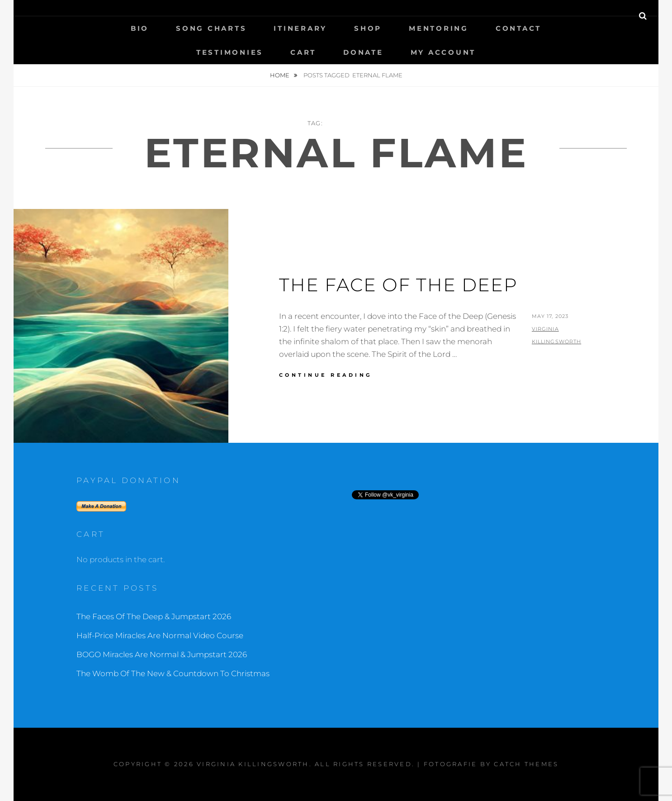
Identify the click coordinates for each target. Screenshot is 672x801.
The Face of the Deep (398, 285)
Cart (303, 52)
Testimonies (230, 52)
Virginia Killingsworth (253, 764)
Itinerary (300, 28)
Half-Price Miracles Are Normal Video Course (160, 635)
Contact (518, 28)
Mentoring (439, 28)
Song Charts (211, 28)
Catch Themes (526, 764)
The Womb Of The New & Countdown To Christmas (173, 673)
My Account (443, 52)
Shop (368, 28)
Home (280, 75)
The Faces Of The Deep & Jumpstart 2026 (154, 616)
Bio (140, 28)
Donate (363, 52)
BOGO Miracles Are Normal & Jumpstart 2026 (162, 654)
